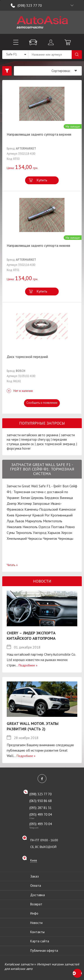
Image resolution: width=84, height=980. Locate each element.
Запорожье (41, 503)
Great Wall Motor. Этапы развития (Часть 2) (33, 726)
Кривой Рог (41, 515)
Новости (36, 923)
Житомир (25, 503)
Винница (66, 498)
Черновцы (66, 538)
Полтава (58, 527)
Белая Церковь (32, 498)
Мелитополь (53, 521)
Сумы (11, 533)
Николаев (14, 527)
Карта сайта (40, 941)
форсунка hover (19, 448)
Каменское (67, 509)
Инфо (34, 913)
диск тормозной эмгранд (56, 444)
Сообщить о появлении (42, 403)
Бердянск (52, 498)
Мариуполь (34, 521)
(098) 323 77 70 (30, 5)
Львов (19, 521)
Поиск (77, 55)
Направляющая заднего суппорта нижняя (38, 245)
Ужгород (40, 533)
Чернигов (50, 538)
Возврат (36, 904)
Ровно (70, 527)
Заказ (34, 876)
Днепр (12, 503)
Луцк (10, 521)
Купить (42, 180)
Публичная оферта (44, 951)
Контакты (37, 932)
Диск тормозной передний (27, 357)
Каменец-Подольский (41, 509)
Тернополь (24, 533)
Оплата (36, 886)
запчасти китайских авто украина (32, 435)
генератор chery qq (35, 439)
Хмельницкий (17, 538)
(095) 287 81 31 (40, 808)
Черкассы (35, 538)
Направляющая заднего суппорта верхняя (39, 134)
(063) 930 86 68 (41, 801)
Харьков (54, 533)
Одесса (44, 527)
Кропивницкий (62, 515)
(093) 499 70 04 (45, 816)
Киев (11, 515)
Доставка (38, 895)
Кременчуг (23, 515)
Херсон (67, 533)
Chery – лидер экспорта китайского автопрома (31, 636)
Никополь (30, 527)
